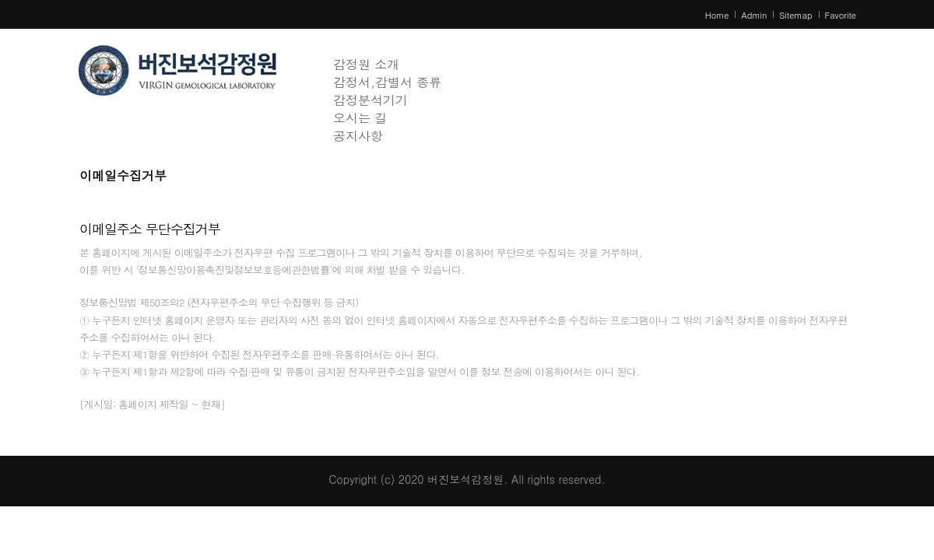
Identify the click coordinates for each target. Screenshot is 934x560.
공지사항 (358, 136)
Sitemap (795, 15)
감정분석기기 (370, 100)
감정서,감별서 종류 (387, 82)
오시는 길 (360, 118)
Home (717, 15)
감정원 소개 (366, 64)
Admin (754, 15)
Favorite (841, 15)
